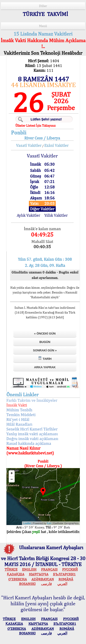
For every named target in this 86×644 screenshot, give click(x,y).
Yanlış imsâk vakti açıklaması (32, 434)
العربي (62, 584)
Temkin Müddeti (21, 415)
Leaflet (27, 523)
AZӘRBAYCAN (43, 579)
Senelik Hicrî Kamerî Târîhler (32, 429)
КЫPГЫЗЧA (39, 574)
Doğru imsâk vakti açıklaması (32, 439)
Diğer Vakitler (42, 209)
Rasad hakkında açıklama (29, 443)
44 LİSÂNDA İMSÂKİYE (43, 85)
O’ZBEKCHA (18, 579)
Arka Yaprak (45, 367)
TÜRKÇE (11, 569)
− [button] (12, 479)
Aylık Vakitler (28, 215)
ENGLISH (29, 569)
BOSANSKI (27, 584)
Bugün (45, 342)
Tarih (45, 358)
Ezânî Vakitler (56, 145)
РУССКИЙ (70, 569)
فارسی (46, 584)
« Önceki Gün (45, 334)
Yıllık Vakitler (56, 215)
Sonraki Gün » (45, 350)
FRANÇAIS (49, 569)
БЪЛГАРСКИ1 (64, 574)
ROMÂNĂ (66, 579)
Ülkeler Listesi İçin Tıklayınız (35, 126)
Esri (49, 523)
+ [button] (12, 473)
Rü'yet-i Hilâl (18, 419)
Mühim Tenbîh (19, 410)
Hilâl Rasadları (19, 424)
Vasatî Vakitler (29, 145)
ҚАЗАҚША (16, 574)
